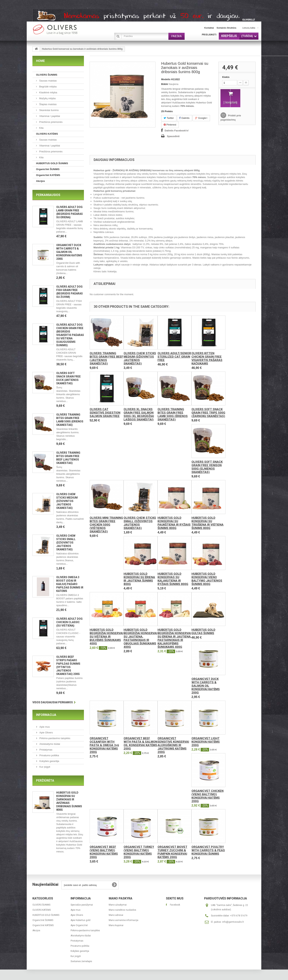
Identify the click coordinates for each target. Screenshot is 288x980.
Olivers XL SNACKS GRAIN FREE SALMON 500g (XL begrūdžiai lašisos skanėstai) (139, 414)
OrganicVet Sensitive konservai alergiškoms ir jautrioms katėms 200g (173, 745)
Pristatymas (46, 750)
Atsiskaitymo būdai (49, 744)
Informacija (46, 715)
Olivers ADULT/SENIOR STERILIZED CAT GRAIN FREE (174, 357)
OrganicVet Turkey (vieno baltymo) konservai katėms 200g (139, 852)
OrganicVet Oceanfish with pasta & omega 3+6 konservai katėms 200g (104, 745)
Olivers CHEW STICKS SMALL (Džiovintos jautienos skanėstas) (66, 543)
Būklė (165, 84)
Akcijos (40, 181)
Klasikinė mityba (48, 92)
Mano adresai (116, 915)
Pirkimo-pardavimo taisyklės (54, 738)
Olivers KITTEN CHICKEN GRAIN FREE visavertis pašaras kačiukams (207, 358)
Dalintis (184, 118)
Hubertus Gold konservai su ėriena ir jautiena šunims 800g (139, 579)
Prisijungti (209, 35)
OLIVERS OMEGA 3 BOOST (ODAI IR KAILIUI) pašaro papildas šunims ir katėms (70, 584)
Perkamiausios (48, 195)
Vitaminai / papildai (49, 116)
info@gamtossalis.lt (233, 922)
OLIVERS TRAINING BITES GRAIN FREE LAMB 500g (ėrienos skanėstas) (173, 414)
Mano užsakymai (118, 905)
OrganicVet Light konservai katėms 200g (206, 742)
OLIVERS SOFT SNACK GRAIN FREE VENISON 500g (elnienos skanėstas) (207, 467)
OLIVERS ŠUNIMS (47, 75)
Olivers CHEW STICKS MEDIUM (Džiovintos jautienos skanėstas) (67, 501)
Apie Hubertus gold (80, 920)
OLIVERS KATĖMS (47, 134)
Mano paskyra (121, 898)
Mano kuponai (116, 925)
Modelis (166, 79)
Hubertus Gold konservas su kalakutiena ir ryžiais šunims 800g (173, 579)
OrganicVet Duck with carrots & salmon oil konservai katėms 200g (69, 252)
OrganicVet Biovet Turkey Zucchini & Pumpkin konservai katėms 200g (172, 852)
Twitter (169, 118)
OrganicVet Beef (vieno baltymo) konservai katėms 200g (104, 852)
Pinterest (170, 125)
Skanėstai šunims (49, 110)
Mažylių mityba (47, 98)
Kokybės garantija (49, 761)
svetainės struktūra (226, 28)
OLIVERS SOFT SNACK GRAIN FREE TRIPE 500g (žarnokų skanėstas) (208, 413)
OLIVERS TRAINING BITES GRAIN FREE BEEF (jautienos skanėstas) (106, 358)
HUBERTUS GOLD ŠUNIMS (52, 163)
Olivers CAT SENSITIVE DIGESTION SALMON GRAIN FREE (105, 413)
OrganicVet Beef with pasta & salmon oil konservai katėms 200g (140, 743)
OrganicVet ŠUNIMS (48, 169)
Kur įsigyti (44, 767)
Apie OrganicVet (79, 925)
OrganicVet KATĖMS (48, 175)
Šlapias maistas (48, 104)
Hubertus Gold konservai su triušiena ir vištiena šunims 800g (208, 523)
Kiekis (226, 77)
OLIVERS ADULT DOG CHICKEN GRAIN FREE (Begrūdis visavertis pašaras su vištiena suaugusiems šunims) (70, 335)
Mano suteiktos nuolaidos (122, 910)
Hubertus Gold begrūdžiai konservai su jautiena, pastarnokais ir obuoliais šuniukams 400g (140, 638)
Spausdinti (173, 136)
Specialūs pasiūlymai (82, 905)
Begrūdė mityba (48, 87)
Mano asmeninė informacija (123, 920)
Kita (41, 128)
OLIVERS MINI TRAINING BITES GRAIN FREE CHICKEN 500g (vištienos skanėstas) (106, 525)
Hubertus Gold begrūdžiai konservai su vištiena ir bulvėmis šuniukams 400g (106, 637)
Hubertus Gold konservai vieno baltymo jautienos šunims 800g (207, 579)
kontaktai (209, 28)
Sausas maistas (48, 81)
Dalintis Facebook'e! (177, 131)
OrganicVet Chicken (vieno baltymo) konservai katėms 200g (208, 796)
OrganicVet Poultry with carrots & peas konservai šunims (208, 850)
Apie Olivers (46, 733)
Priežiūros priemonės (51, 122)
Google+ (201, 118)
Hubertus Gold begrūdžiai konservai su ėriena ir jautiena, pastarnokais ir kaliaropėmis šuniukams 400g (175, 638)
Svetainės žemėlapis (81, 961)
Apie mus (44, 727)
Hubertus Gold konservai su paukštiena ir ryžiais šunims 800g (174, 523)
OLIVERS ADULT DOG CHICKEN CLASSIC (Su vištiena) (69, 622)
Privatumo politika (49, 755)
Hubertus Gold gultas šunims (203, 631)
